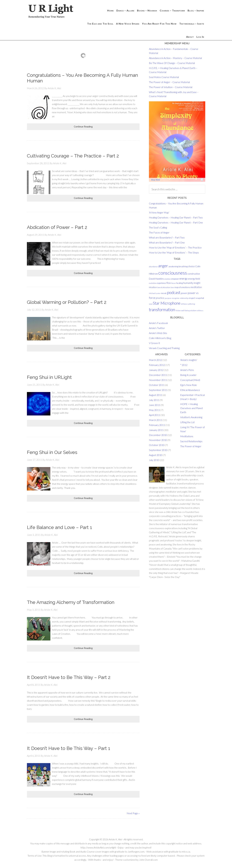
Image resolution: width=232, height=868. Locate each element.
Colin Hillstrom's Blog (160, 338)
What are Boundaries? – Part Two (167, 237)
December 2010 (158, 435)
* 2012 (184, 365)
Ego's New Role (189, 385)
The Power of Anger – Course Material (169, 82)
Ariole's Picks (187, 370)
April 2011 (154, 415)
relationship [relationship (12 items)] (184, 298)
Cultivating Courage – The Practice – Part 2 (73, 156)
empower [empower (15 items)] (175, 279)
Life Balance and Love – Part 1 (59, 527)
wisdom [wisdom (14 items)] (193, 310)
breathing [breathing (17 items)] (183, 266)
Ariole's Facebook (158, 323)
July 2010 (154, 460)
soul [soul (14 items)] (151, 304)
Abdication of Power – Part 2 (57, 227)
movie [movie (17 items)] (164, 293)
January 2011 (156, 430)
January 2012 (156, 370)
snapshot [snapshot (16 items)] (200, 298)
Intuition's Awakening (191, 417)
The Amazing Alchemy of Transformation (71, 602)
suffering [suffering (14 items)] (191, 304)
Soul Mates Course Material (164, 77)
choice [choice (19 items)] (191, 266)
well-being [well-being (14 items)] (185, 310)
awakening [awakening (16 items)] (173, 266)
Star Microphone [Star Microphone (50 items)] (167, 303)
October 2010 (157, 445)
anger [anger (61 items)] (163, 266)
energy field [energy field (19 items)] (194, 279)
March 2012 (156, 360)
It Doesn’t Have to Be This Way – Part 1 (69, 748)
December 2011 (158, 375)
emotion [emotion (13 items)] (167, 279)
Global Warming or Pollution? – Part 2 (67, 302)
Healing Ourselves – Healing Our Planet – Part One (176, 222)
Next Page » (133, 813)
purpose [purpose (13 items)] (168, 298)
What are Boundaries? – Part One (167, 242)
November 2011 (158, 380)
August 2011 (156, 395)
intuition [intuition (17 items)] (153, 287)
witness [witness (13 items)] (200, 310)
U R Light (52, 12)
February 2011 (157, 425)
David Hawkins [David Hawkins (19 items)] (156, 279)
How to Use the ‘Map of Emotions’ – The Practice (175, 247)
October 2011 (157, 385)
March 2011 (156, 420)
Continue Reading (83, 127)
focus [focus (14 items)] (173, 283)
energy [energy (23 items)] (183, 279)
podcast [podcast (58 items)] (174, 292)
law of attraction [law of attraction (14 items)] (164, 287)
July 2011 (154, 400)
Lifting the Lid (187, 422)
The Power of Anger (191, 446)
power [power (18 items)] (184, 293)
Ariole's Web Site (158, 333)
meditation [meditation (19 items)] (196, 287)
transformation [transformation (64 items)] (162, 310)
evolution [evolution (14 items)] (153, 283)
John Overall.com (148, 860)
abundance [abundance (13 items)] (153, 267)
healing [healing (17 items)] (179, 283)
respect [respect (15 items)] (192, 298)
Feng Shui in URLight (49, 377)
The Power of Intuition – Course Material (171, 87)
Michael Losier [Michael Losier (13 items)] (155, 293)
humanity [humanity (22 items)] (188, 283)
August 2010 (156, 455)
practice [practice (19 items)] (160, 298)
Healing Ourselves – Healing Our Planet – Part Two (176, 217)
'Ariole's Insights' (189, 360)
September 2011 (158, 390)
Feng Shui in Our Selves (52, 452)
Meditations (187, 436)
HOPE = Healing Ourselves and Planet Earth (192, 408)
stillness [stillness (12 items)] (184, 304)
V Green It (154, 343)
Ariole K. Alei (115, 839)
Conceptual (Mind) (190, 380)
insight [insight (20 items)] (197, 283)
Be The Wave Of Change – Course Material (172, 63)
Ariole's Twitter (157, 328)
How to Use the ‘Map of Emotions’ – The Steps (174, 252)
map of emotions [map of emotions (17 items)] (182, 287)
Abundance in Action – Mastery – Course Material (175, 58)
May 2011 (154, 410)
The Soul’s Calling (158, 227)
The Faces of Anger (159, 232)
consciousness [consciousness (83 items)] (173, 273)
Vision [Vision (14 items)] (178, 310)
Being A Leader (188, 375)
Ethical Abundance (190, 390)
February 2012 (157, 365)
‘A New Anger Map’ (159, 212)
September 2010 (158, 450)
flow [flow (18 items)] (169, 283)
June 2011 (155, 405)
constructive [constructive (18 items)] (194, 274)
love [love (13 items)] (172, 287)
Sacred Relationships (191, 441)
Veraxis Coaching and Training (164, 348)
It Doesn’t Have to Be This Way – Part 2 (69, 677)
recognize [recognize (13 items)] (175, 298)
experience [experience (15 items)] (161, 283)
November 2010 (158, 440)
